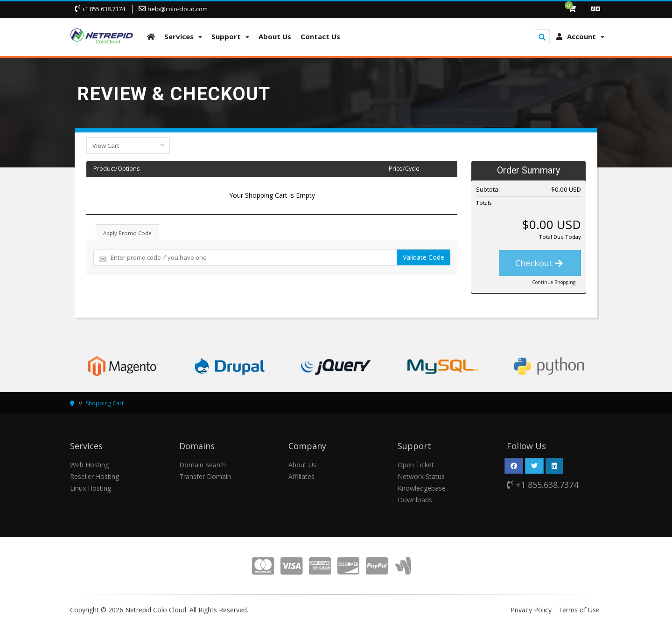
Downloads (415, 500)
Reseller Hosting (94, 476)
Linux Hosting (91, 488)
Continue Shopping (554, 282)
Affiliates (301, 476)
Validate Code (423, 257)
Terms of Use (579, 610)
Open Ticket (416, 465)
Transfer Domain (205, 476)
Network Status (421, 476)
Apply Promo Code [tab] (127, 233)
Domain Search (203, 465)
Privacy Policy (531, 610)
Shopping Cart (105, 403)
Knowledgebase (422, 488)
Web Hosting (89, 465)
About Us (302, 465)
